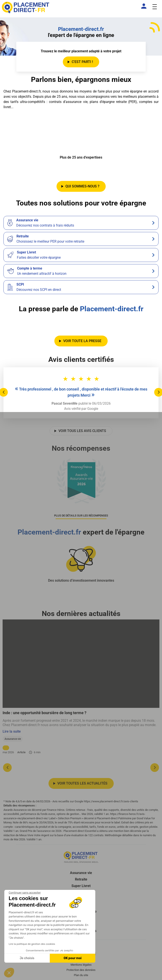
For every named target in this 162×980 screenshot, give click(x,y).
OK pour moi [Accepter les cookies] (73, 958)
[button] (9, 973)
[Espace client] (145, 6)
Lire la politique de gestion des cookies (32, 944)
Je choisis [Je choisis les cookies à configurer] (27, 958)
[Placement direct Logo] (81, 857)
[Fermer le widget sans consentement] (25, 893)
